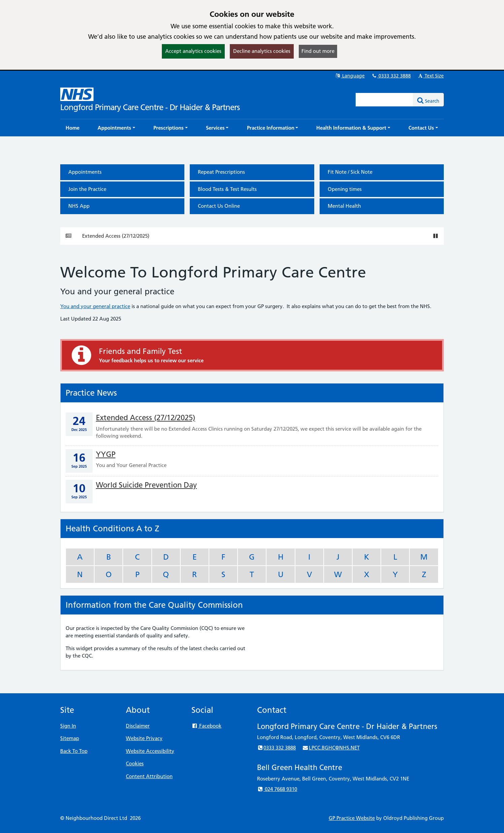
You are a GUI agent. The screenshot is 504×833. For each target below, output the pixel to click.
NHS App (79, 206)
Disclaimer (138, 726)
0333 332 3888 (391, 76)
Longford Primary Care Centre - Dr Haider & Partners (150, 107)
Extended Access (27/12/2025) (116, 236)
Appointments (85, 172)
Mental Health (344, 206)
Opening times (345, 189)
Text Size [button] (430, 76)
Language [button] (350, 76)
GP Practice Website (352, 818)
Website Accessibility (150, 751)
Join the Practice (87, 189)
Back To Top (74, 751)
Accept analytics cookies (193, 51)
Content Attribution (149, 776)
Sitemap (70, 738)
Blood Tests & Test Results (227, 189)
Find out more (318, 51)
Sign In (68, 726)
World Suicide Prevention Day (146, 485)
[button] (116, 128)
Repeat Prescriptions (221, 172)
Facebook (206, 726)
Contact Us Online (219, 206)
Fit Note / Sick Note (350, 172)
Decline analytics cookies (262, 51)
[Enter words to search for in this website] (385, 100)
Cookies (135, 763)
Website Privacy (144, 738)
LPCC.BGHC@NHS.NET (331, 748)
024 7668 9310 (277, 789)
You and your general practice (95, 306)
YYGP (106, 454)
